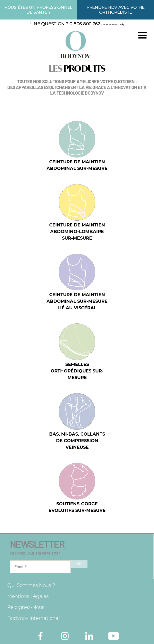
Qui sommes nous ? (31, 585)
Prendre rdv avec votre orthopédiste (115, 10)
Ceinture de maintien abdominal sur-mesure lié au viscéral (77, 301)
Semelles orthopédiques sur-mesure (77, 371)
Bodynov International (33, 618)
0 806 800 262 (85, 24)
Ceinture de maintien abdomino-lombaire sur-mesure (77, 232)
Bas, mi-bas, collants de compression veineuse (77, 441)
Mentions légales (28, 596)
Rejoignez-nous (26, 607)
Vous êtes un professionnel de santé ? (38, 10)
